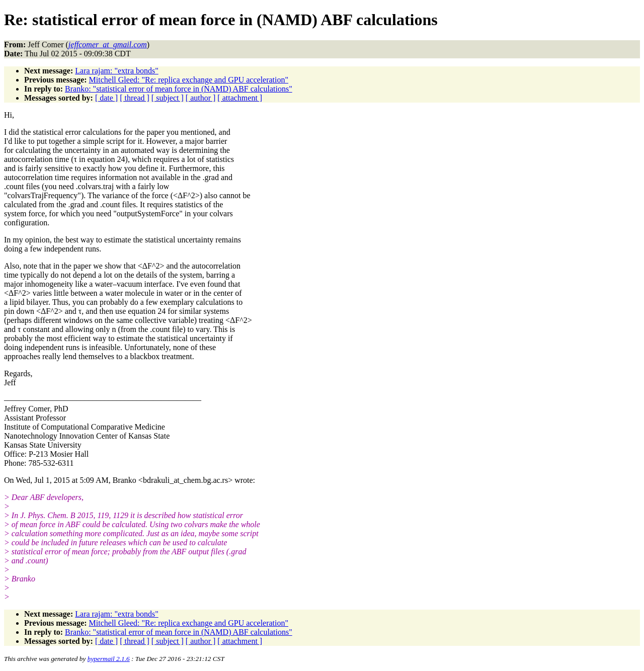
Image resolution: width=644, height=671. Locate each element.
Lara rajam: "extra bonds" (116, 71)
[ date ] (106, 98)
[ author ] (201, 98)
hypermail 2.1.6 (109, 659)
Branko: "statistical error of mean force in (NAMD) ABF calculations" (179, 89)
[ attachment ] (240, 98)
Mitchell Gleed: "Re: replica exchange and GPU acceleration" (189, 80)
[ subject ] (168, 98)
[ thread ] (135, 98)
